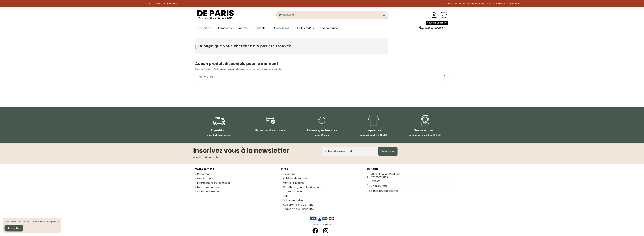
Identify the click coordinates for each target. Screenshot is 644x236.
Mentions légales (294, 183)
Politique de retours (295, 179)
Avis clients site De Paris (298, 205)
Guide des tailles (293, 201)
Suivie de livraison (208, 192)
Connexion (204, 174)
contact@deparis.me (384, 191)
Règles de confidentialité (298, 209)
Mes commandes (208, 187)
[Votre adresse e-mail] (350, 151)
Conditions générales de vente (302, 187)
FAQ (286, 196)
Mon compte (205, 179)
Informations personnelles (214, 183)
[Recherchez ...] (384, 15)
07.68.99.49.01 (379, 186)
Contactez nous (293, 192)
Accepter (14, 228)
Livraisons (289, 174)
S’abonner (388, 151)
